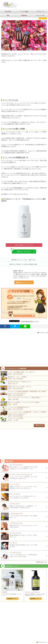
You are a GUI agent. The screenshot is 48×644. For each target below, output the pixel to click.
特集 (8, 15)
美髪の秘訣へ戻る (42, 562)
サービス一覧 (40, 15)
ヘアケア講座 (24, 12)
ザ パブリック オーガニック (33, 592)
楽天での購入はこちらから (24, 245)
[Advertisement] (24, 81)
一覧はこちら (39, 425)
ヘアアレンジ (40, 12)
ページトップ (43, 333)
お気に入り (43, 18)
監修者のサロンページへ (24, 282)
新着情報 (24, 15)
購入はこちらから (23, 251)
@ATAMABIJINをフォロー (30, 322)
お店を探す (8, 12)
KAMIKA (5, 592)
